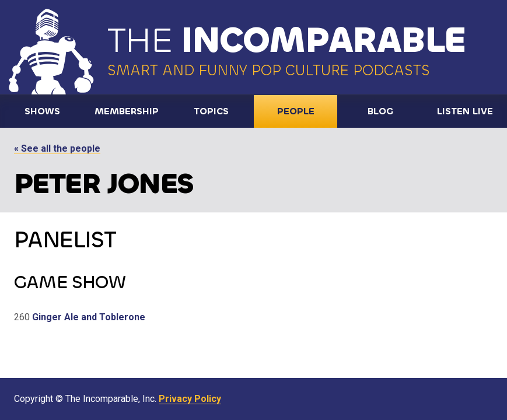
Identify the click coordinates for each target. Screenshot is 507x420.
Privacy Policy (190, 399)
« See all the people (57, 148)
